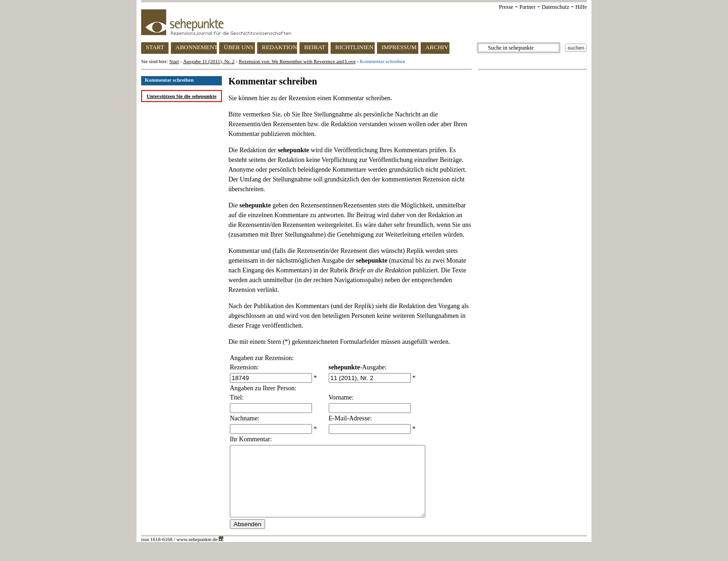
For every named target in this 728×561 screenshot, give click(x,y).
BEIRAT (315, 47)
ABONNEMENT (196, 47)
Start (174, 61)
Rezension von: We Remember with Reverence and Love (297, 61)
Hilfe (581, 7)
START (155, 47)
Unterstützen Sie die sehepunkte (182, 96)
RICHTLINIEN (354, 47)
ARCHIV (437, 47)
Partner (528, 7)
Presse (506, 7)
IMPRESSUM (399, 47)
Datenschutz (556, 7)
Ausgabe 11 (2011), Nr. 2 (209, 61)
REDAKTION (279, 47)
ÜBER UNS (239, 47)
